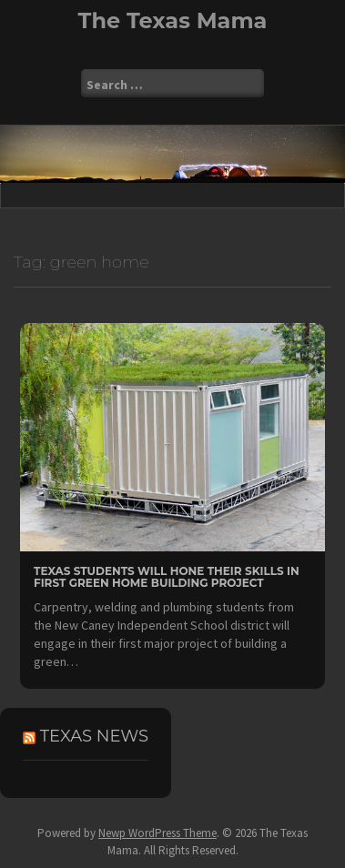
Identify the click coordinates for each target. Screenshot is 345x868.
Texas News (94, 736)
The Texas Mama (173, 20)
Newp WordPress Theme (157, 833)
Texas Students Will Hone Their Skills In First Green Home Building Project (167, 577)
